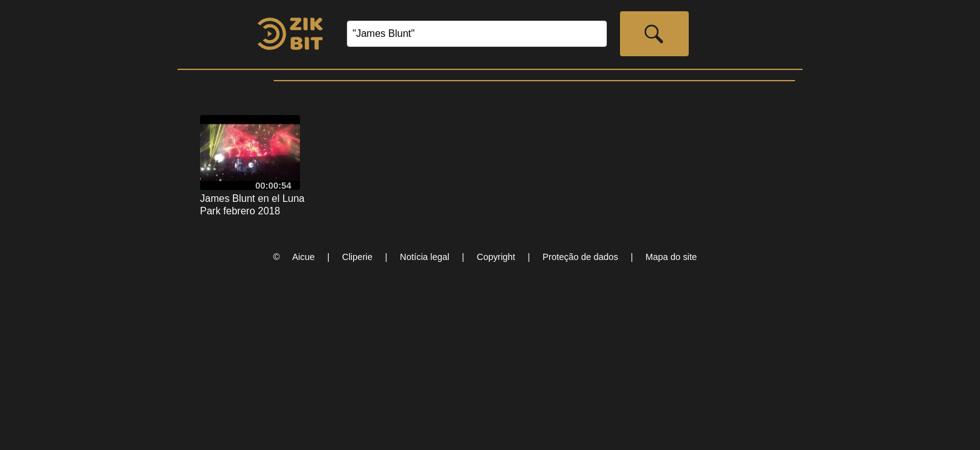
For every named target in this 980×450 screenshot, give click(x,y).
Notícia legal (425, 257)
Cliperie (357, 257)
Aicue (304, 257)
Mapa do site (671, 257)
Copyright (496, 257)
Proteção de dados (580, 257)
